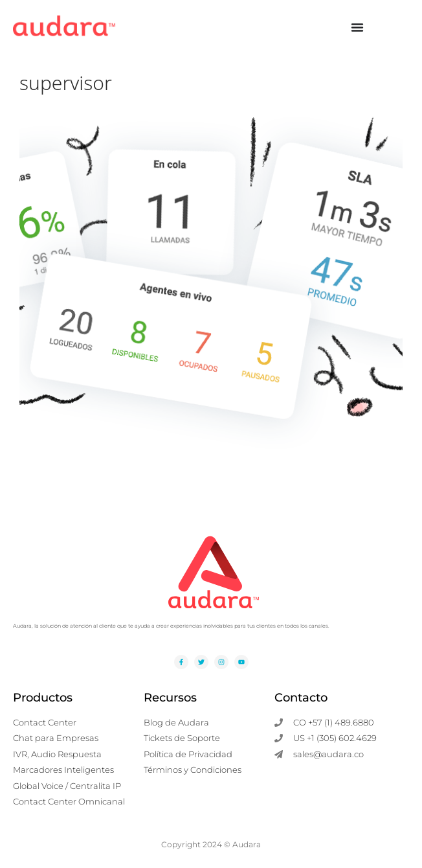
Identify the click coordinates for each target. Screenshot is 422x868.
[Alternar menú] (357, 27)
